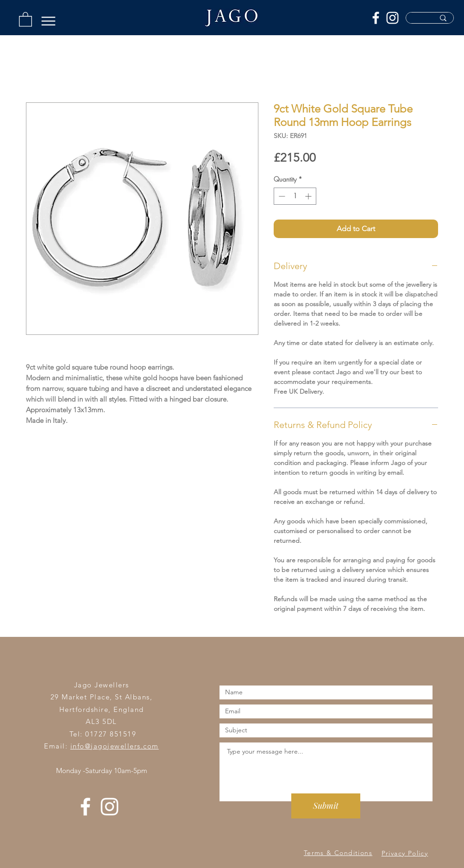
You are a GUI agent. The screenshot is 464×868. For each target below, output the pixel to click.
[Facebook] (376, 18)
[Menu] (48, 21)
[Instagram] (392, 18)
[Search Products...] (416, 21)
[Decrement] (281, 196)
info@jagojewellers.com (115, 746)
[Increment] (309, 196)
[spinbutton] (295, 196)
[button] (25, 19)
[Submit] (326, 806)
